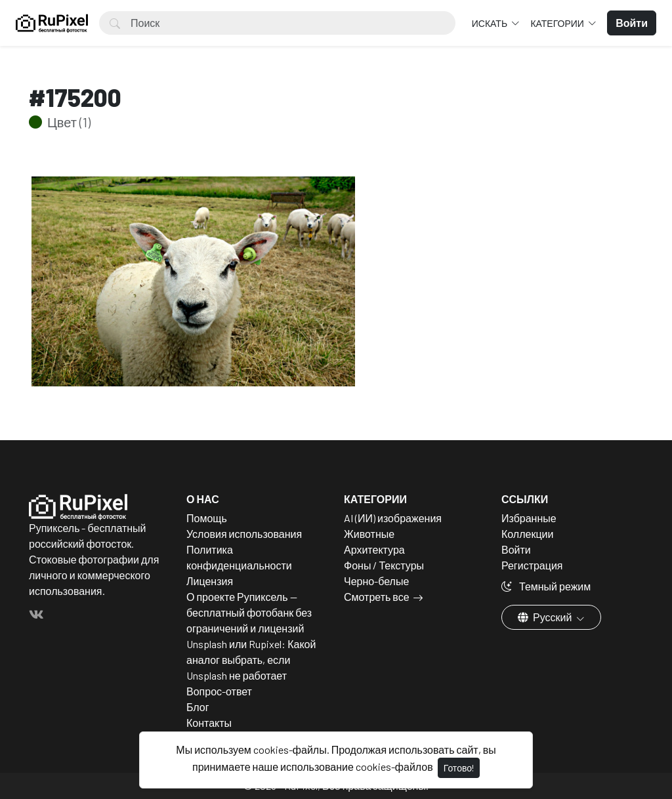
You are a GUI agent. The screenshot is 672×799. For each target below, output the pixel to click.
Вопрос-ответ (219, 691)
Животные (369, 534)
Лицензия (210, 581)
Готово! (459, 768)
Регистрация (532, 565)
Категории (558, 23)
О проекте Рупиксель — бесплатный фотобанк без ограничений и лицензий (249, 612)
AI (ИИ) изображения (393, 518)
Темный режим (546, 586)
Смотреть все (377, 597)
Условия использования (244, 534)
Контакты (209, 723)
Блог (198, 707)
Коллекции (527, 534)
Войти (516, 549)
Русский (546, 617)
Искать (491, 23)
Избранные (529, 518)
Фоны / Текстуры (384, 565)
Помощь (207, 518)
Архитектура (374, 549)
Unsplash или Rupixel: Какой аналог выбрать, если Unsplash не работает (251, 660)
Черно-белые (376, 581)
